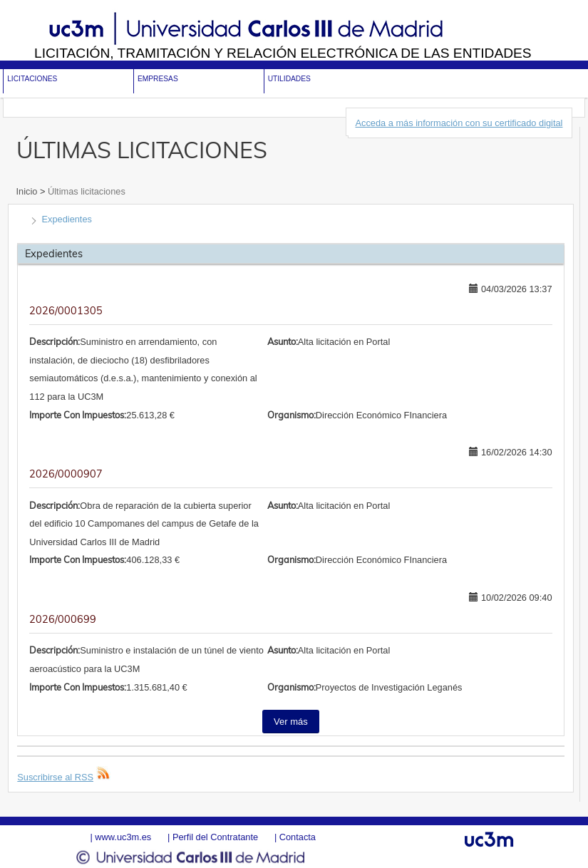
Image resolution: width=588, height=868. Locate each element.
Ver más (291, 722)
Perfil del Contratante (215, 837)
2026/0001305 (66, 311)
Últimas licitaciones (85, 191)
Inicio (28, 191)
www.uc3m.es (123, 837)
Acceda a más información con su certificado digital (459, 123)
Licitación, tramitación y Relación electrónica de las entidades (283, 53)
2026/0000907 (66, 474)
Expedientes (67, 219)
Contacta (298, 837)
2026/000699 (63, 619)
